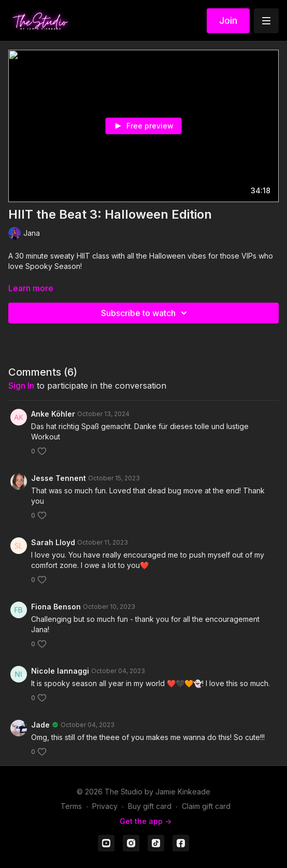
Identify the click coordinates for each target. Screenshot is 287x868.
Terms (71, 806)
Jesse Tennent (59, 478)
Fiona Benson (56, 607)
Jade (40, 725)
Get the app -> (146, 821)
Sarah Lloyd (53, 542)
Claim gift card (206, 806)
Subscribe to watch (146, 313)
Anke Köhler (53, 414)
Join (228, 20)
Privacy (105, 806)
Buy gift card (150, 806)
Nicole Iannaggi (60, 671)
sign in (21, 386)
